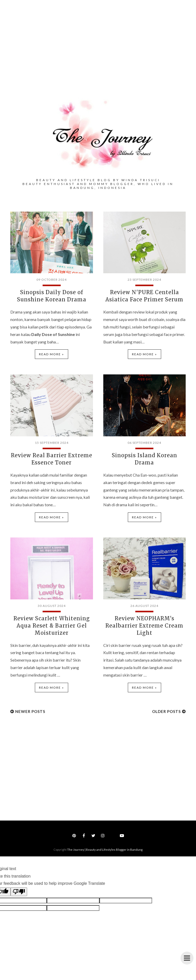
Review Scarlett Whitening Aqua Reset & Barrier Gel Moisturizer (52, 626)
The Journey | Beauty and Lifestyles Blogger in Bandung (105, 850)
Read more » (52, 354)
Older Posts (166, 711)
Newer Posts (30, 711)
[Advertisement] (98, 57)
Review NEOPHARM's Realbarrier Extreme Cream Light (144, 626)
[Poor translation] (19, 892)
